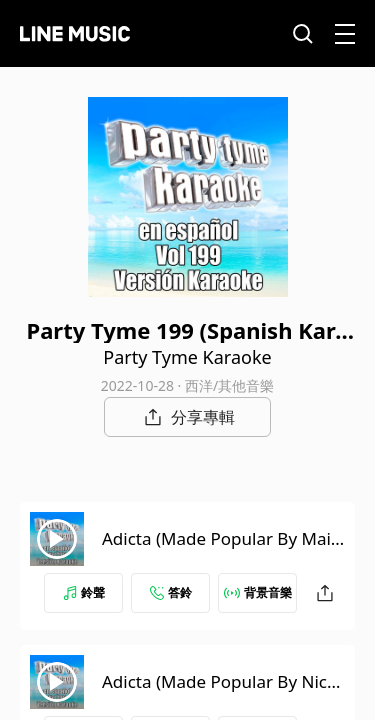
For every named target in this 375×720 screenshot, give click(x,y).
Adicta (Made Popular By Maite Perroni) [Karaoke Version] (219, 550)
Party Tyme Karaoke (187, 357)
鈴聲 (84, 592)
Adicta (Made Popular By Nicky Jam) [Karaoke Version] (223, 693)
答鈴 (171, 592)
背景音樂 (258, 592)
